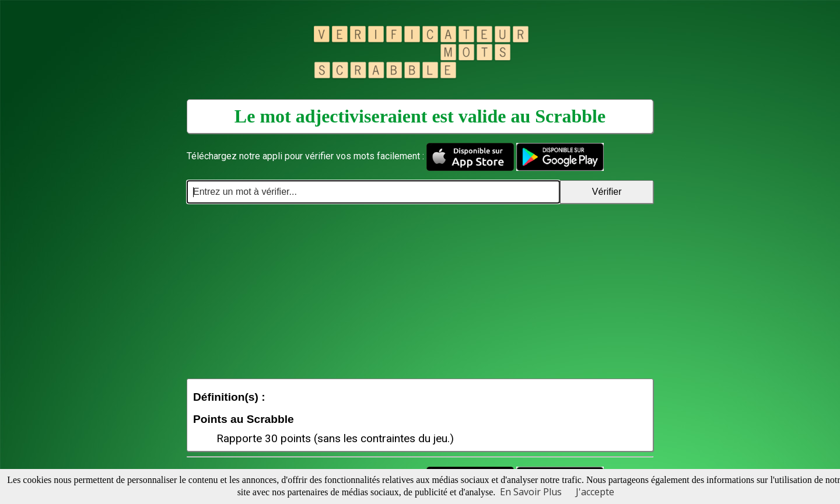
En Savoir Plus (531, 492)
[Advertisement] (420, 291)
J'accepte (595, 492)
